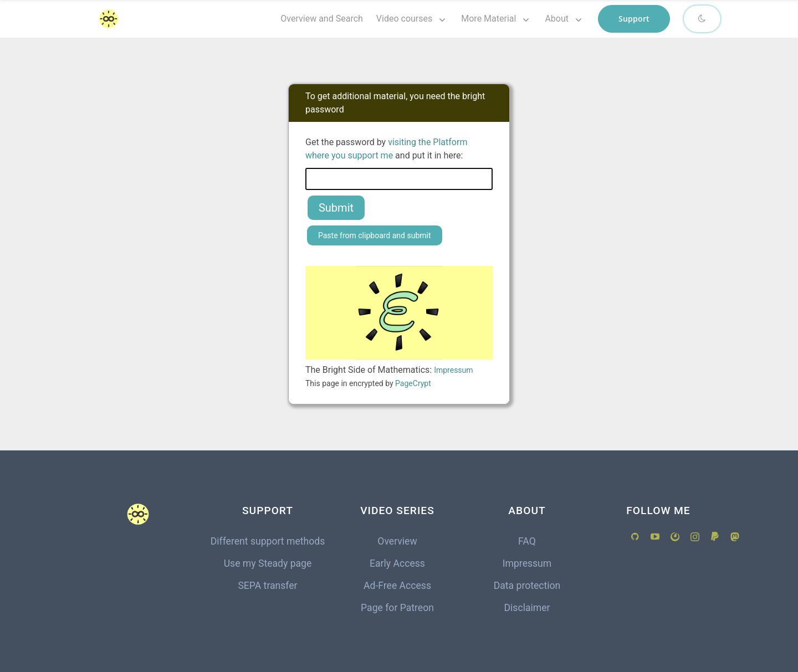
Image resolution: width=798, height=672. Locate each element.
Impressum (453, 370)
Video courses (404, 19)
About (557, 19)
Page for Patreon (397, 608)
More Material (488, 19)
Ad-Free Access (397, 586)
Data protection (527, 586)
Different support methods (268, 541)
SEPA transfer (267, 586)
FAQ (527, 541)
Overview (397, 541)
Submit (336, 208)
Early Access (397, 563)
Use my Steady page (268, 563)
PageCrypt (413, 383)
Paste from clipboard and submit (375, 235)
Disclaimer (527, 608)
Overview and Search (322, 19)
